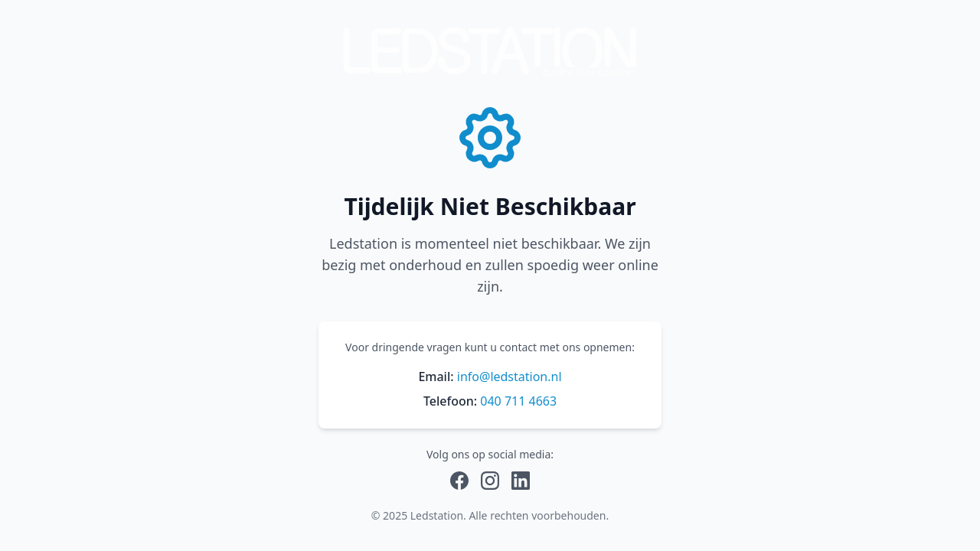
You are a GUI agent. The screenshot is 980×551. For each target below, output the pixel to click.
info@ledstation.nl (510, 377)
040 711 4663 (518, 401)
